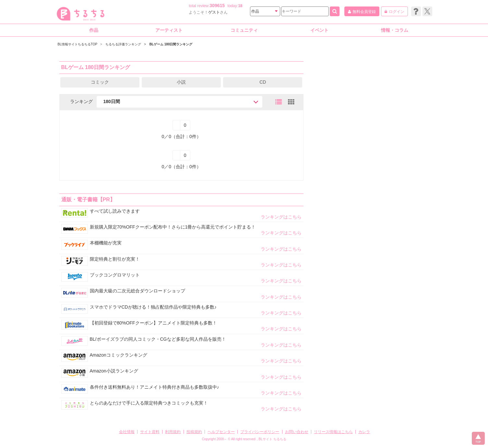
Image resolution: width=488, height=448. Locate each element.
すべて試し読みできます (115, 211)
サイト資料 (150, 432)
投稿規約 (194, 432)
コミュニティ (244, 30)
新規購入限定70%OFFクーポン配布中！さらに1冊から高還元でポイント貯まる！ (173, 227)
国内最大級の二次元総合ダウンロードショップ (137, 291)
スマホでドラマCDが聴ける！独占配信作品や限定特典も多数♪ (153, 307)
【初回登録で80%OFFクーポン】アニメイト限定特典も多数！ (153, 323)
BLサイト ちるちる (273, 439)
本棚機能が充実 (106, 243)
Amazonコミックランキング (119, 355)
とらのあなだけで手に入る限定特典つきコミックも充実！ (149, 403)
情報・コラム (395, 30)
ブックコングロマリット (115, 275)
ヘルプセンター (221, 432)
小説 (181, 82)
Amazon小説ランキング (114, 371)
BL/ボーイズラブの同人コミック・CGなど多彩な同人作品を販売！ (158, 339)
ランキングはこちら (281, 217)
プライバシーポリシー (260, 432)
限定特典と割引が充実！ (115, 259)
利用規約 (173, 432)
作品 (94, 30)
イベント (319, 30)
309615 (217, 6)
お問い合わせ (297, 432)
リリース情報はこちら (333, 432)
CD (263, 82)
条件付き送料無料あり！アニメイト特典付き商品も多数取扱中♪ (155, 387)
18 (240, 6)
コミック (100, 82)
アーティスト (169, 30)
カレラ (364, 432)
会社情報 (127, 432)
